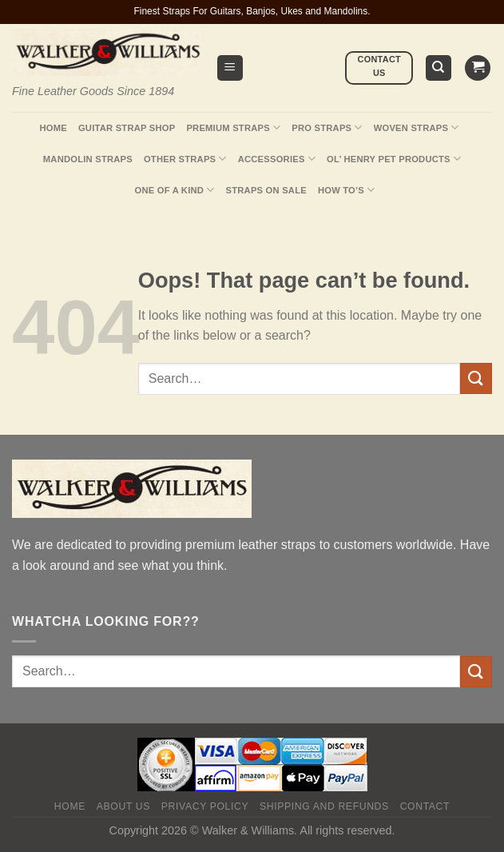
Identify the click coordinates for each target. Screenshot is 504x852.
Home (53, 128)
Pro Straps (327, 127)
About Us (123, 806)
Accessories (277, 159)
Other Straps (185, 159)
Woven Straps (417, 127)
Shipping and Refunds (324, 806)
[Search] (439, 68)
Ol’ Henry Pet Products (394, 159)
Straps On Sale (266, 190)
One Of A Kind (175, 190)
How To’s (347, 190)
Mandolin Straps (88, 159)
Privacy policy (205, 806)
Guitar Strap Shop (127, 128)
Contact (425, 806)
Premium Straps (233, 127)
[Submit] (476, 378)
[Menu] (230, 68)
